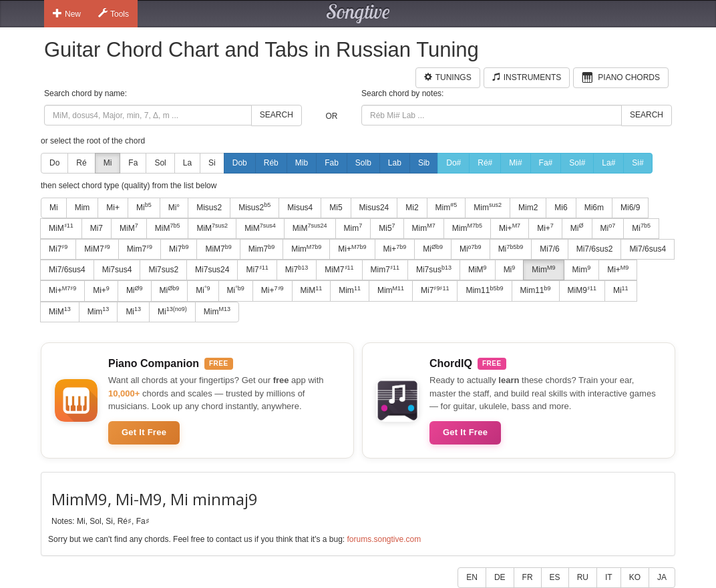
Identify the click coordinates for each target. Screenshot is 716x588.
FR (528, 577)
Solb (363, 163)
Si (212, 163)
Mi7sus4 (117, 270)
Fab (332, 163)
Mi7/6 (549, 249)
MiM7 (97, 249)
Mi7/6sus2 (595, 249)
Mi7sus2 (163, 270)
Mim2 (528, 208)
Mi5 (336, 208)
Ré (81, 163)
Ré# (485, 163)
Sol (160, 163)
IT (609, 577)
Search (277, 115)
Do (54, 163)
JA (662, 577)
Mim (82, 208)
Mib (302, 163)
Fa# (546, 163)
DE (500, 577)
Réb (271, 163)
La (187, 163)
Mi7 (97, 228)
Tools (114, 13)
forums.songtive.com (384, 539)
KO (635, 577)
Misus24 (374, 208)
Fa (133, 163)
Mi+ (113, 208)
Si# (638, 163)
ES (555, 577)
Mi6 (561, 208)
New (67, 13)
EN (472, 577)
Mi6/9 (630, 208)
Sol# (577, 163)
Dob (240, 163)
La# (608, 163)
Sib (424, 163)
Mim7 (140, 249)
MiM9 (582, 290)
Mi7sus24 (212, 270)
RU (583, 577)
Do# (454, 163)
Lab (395, 163)
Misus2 (209, 208)
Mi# (515, 163)
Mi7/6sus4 (648, 249)
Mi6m (594, 208)
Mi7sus (434, 270)
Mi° (174, 208)
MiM (61, 228)
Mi (108, 163)
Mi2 (412, 208)
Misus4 (300, 208)
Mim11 (484, 290)
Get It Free (144, 432)
